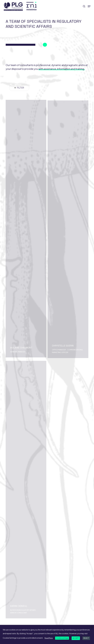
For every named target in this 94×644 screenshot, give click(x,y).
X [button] (92, 627)
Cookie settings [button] (62, 638)
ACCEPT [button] (76, 638)
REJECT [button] (86, 638)
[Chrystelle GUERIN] (68, 242)
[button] (89, 6)
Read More (49, 638)
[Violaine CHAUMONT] (26, 239)
